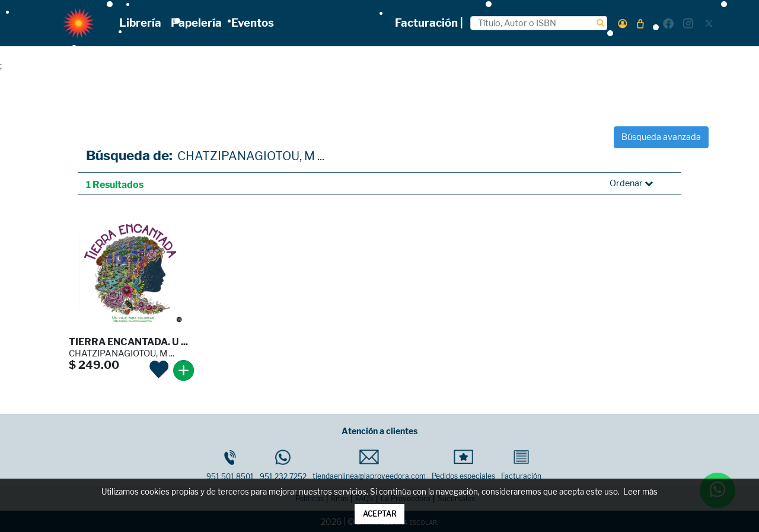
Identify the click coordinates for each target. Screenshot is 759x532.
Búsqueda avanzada (661, 137)
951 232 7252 (283, 465)
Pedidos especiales (463, 465)
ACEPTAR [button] (379, 514)
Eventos (253, 23)
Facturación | (429, 23)
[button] (623, 23)
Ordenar (631, 183)
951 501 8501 (230, 465)
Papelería (196, 23)
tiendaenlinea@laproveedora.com (369, 465)
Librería (140, 23)
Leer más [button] (640, 492)
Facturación (521, 465)
